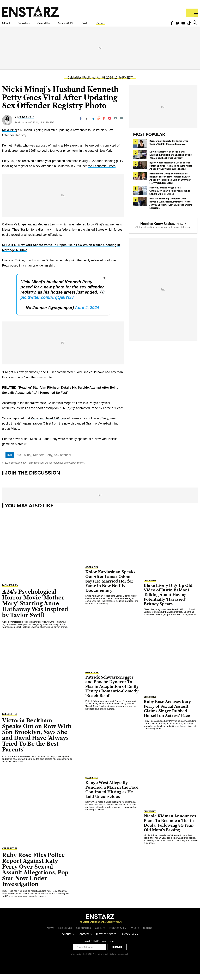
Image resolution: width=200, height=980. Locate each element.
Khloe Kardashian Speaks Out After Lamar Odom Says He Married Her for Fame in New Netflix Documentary (110, 587)
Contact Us (85, 940)
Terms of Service (106, 940)
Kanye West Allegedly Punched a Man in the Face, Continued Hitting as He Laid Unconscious (112, 796)
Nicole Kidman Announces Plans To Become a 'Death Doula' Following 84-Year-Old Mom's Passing (170, 829)
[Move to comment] (122, 124)
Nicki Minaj (10, 136)
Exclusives (32, 25)
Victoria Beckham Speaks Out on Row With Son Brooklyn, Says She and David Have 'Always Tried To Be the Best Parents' (37, 741)
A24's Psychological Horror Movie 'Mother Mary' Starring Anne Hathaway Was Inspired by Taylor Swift (35, 609)
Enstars (30, 11)
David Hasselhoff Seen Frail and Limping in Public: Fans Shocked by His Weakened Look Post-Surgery (171, 161)
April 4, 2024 (87, 314)
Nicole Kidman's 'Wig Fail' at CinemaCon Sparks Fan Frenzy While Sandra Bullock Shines (170, 197)
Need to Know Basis (156, 230)
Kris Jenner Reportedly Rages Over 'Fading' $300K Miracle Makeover (169, 148)
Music (115, 25)
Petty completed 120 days (49, 424)
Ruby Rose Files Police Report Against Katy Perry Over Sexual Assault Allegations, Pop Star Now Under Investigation (35, 875)
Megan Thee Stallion (16, 236)
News (50, 934)
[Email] (116, 124)
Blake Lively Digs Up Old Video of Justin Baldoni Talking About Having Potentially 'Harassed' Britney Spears (168, 601)
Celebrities (60, 25)
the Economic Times (102, 172)
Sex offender (63, 461)
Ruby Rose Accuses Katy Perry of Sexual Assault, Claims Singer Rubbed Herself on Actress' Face (167, 715)
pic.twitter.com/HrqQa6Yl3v (47, 303)
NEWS (8, 25)
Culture (100, 934)
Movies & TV (90, 25)
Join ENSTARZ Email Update (100, 947)
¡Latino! (136, 25)
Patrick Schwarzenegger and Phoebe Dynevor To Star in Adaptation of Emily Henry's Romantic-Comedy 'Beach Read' (112, 693)
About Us (68, 940)
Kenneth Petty (43, 461)
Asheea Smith (26, 123)
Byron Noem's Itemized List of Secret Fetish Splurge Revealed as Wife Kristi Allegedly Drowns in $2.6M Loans (171, 172)
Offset (47, 429)
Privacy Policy (129, 940)
